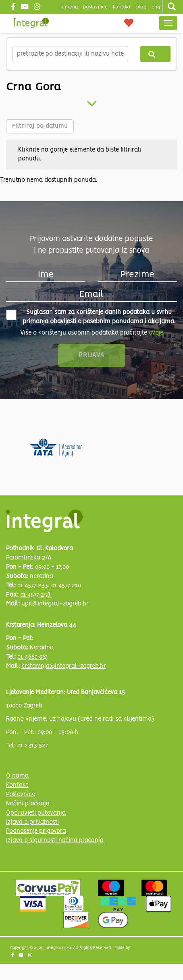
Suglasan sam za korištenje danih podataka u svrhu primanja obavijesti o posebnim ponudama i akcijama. (91, 317)
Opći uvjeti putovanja (36, 813)
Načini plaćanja (28, 804)
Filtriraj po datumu (40, 126)
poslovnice (95, 7)
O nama (17, 776)
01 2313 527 (33, 746)
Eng (156, 7)
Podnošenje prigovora (36, 831)
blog (141, 7)
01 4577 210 (66, 586)
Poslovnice (21, 795)
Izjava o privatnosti (32, 822)
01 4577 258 (36, 595)
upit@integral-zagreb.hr (55, 604)
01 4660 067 (32, 657)
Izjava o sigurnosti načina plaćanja (55, 841)
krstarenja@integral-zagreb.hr (64, 666)
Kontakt (122, 7)
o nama (69, 7)
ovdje (156, 333)
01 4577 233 (33, 586)
